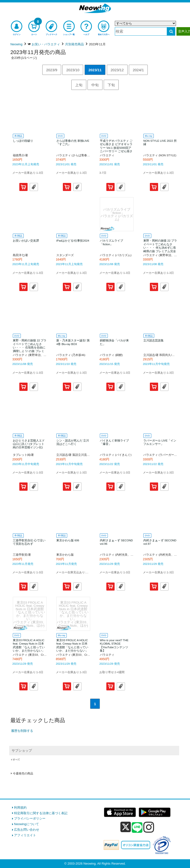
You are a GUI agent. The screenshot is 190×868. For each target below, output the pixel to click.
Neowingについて (26, 824)
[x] (126, 827)
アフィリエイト (25, 835)
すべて (16, 760)
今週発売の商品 (23, 773)
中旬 (95, 85)
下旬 (111, 85)
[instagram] (149, 827)
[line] (137, 828)
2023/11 (95, 70)
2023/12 (117, 70)
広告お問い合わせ (27, 830)
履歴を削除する (22, 731)
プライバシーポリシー (30, 818)
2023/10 (73, 70)
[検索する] (171, 31)
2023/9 (52, 70)
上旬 (79, 85)
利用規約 (20, 808)
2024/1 (138, 70)
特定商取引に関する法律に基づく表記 (41, 813)
